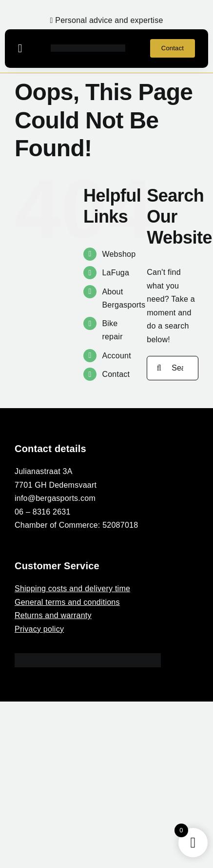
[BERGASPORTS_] (88, 48)
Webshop (119, 254)
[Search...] (173, 368)
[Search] (159, 368)
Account (116, 356)
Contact (116, 374)
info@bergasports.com (55, 498)
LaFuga (116, 273)
